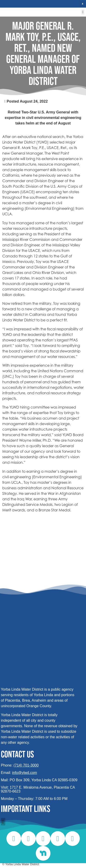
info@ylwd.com (25, 773)
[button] (82, 4)
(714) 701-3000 (26, 765)
